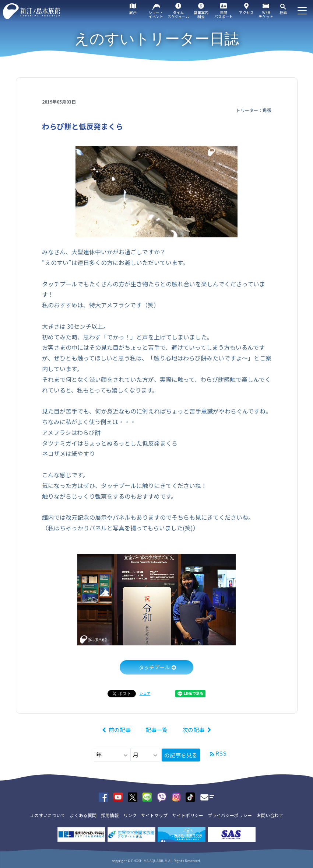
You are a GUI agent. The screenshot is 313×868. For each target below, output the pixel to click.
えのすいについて (48, 815)
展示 (133, 12)
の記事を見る (181, 755)
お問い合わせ (270, 815)
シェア (145, 693)
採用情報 (110, 815)
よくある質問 (83, 815)
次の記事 (193, 730)
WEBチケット (266, 14)
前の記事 (120, 730)
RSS (221, 753)
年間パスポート (224, 14)
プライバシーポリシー (230, 815)
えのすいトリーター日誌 (157, 39)
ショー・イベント (156, 14)
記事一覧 (156, 730)
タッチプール (154, 667)
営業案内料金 (201, 14)
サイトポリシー (188, 815)
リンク (130, 815)
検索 (283, 12)
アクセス (246, 12)
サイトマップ (154, 815)
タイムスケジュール (178, 14)
